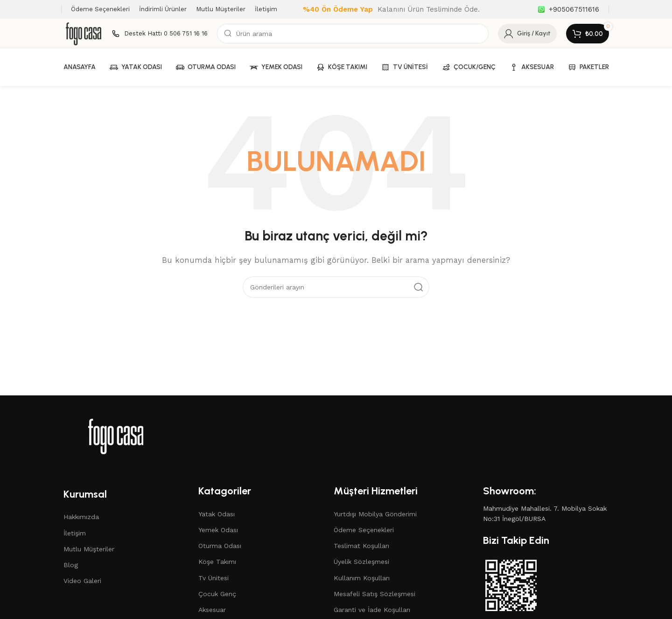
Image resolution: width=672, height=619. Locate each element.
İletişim (75, 533)
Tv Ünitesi (213, 578)
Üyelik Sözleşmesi (361, 562)
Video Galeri (82, 581)
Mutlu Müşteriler (89, 549)
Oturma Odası (220, 546)
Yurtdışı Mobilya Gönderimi (375, 514)
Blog (71, 565)
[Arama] (353, 34)
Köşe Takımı (217, 562)
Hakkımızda (81, 517)
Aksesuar (212, 610)
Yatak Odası (217, 514)
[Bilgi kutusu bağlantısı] (568, 9)
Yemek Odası (218, 530)
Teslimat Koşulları (361, 546)
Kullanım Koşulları (362, 578)
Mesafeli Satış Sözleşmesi (374, 594)
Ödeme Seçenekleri (364, 530)
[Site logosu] (83, 33)
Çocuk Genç (217, 594)
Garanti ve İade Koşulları (372, 610)
